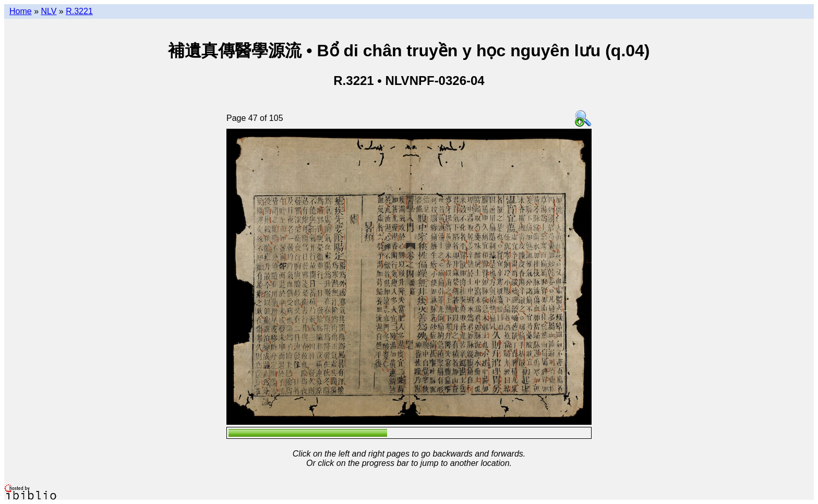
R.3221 (79, 11)
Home (21, 11)
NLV (49, 11)
